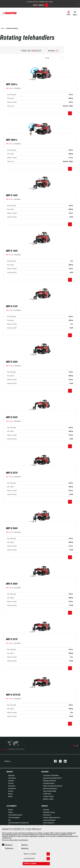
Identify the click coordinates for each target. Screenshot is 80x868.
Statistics (24, 845)
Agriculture (11, 775)
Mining (10, 796)
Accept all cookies (37, 864)
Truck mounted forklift (50, 791)
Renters (10, 794)
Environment (12, 789)
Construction (12, 778)
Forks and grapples (14, 818)
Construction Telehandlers (51, 775)
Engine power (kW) (12, 217)
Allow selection (37, 859)
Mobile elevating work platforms (53, 786)
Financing (46, 810)
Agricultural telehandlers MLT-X (52, 778)
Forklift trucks (47, 794)
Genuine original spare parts (52, 818)
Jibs (9, 820)
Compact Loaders (48, 796)
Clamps (10, 812)
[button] (75, 13)
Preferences (9, 848)
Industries (11, 781)
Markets (10, 772)
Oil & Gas (11, 783)
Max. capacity (10, 98)
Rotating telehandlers (49, 781)
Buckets (11, 810)
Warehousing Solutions (50, 789)
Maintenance (47, 815)
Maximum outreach (12, 102)
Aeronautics (12, 786)
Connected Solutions (49, 820)
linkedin (64, 761)
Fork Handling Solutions (15, 815)
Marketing (25, 848)
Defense (11, 791)
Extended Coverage (49, 812)
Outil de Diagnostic (49, 823)
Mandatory (9, 845)
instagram (59, 761)
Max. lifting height (12, 95)
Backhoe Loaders (48, 799)
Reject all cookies (37, 854)
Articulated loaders (49, 783)
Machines (45, 772)
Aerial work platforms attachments (18, 823)
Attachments (12, 806)
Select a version (41, 5)
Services (45, 806)
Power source (11, 106)
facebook (54, 761)
